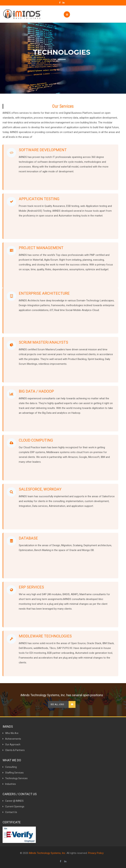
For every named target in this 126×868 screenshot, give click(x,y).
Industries (9, 784)
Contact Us (10, 812)
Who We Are (11, 733)
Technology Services (15, 778)
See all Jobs (63, 704)
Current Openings (13, 806)
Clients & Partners (14, 750)
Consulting (10, 767)
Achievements (12, 739)
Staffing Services (13, 773)
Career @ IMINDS (13, 801)
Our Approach (11, 744)
